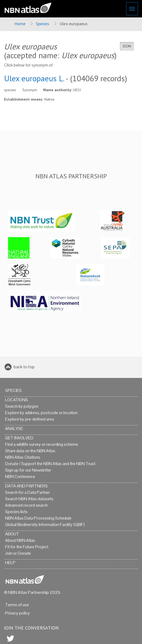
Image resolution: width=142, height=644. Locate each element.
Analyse (14, 428)
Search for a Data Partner (28, 492)
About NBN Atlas (20, 540)
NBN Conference (20, 476)
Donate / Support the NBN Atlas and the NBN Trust (50, 464)
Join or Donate (18, 553)
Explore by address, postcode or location (41, 413)
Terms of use (17, 605)
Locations (17, 400)
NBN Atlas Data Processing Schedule (38, 518)
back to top (24, 367)
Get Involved (19, 438)
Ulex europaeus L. (34, 78)
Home (20, 24)
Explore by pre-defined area (30, 419)
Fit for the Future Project (27, 547)
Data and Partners (26, 486)
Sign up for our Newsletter (28, 470)
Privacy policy (17, 613)
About (12, 534)
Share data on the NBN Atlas (30, 451)
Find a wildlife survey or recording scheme (42, 444)
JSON (127, 46)
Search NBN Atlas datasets (29, 499)
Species (43, 24)
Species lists (16, 512)
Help (10, 563)
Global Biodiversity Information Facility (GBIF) (45, 525)
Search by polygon (22, 406)
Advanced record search (26, 505)
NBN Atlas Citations (23, 457)
